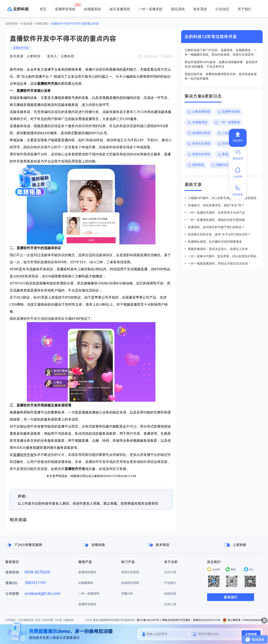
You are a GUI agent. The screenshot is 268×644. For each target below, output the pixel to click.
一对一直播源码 (89, 593)
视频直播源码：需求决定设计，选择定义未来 (218, 249)
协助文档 (42, 24)
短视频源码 (86, 583)
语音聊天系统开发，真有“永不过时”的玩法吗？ (219, 234)
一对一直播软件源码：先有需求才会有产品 (216, 213)
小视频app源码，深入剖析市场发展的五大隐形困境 (222, 198)
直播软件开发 (21, 48)
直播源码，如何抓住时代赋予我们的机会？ (216, 227)
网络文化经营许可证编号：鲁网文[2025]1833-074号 (191, 620)
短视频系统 (92, 9)
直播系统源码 (87, 572)
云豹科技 (11, 24)
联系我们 (231, 597)
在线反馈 (170, 593)
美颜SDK (127, 593)
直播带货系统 (65, 9)
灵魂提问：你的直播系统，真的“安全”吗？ (216, 205)
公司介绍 (170, 572)
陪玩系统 (178, 9)
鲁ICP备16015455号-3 (149, 620)
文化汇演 (170, 604)
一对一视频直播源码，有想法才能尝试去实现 (218, 263)
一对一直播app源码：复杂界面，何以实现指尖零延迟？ (224, 256)
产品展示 (170, 583)
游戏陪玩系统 (130, 583)
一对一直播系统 (151, 9)
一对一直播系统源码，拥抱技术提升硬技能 (216, 220)
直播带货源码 (87, 604)
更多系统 (200, 9)
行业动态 (222, 9)
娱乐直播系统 (120, 9)
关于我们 (244, 9)
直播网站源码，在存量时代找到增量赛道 (215, 242)
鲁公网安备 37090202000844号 (243, 620)
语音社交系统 (130, 572)
